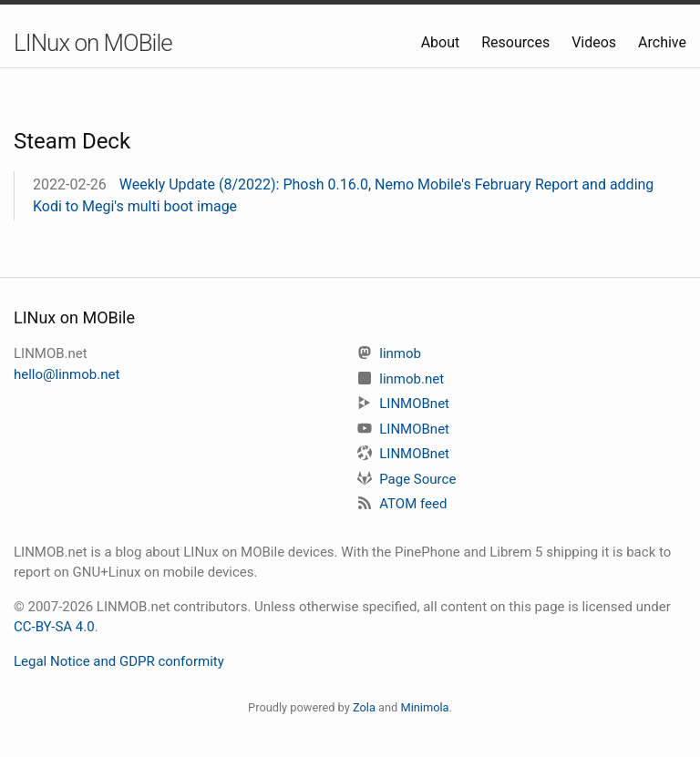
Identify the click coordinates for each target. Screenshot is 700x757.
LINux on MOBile (93, 43)
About (443, 42)
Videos (596, 42)
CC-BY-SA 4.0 (54, 627)
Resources (517, 42)
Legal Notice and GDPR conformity (119, 661)
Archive (662, 42)
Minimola (424, 707)
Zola (364, 707)
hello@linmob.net (67, 374)
